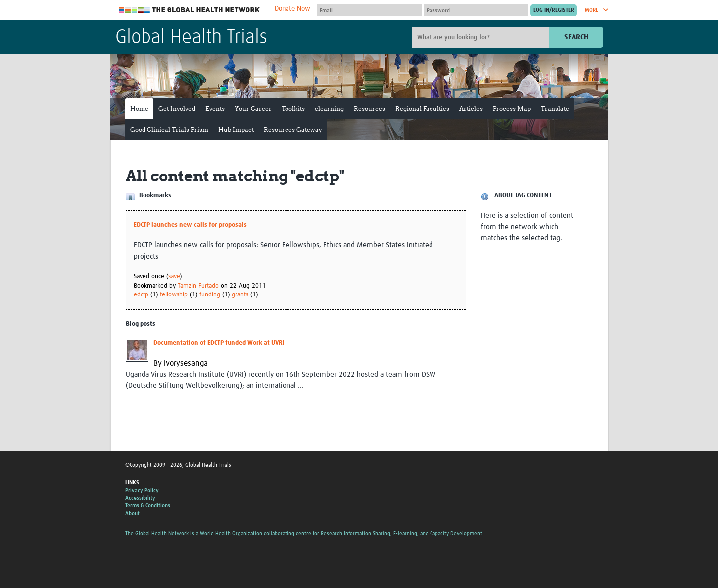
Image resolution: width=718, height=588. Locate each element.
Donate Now (292, 9)
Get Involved (177, 108)
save (174, 276)
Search (576, 37)
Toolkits (293, 108)
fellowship (174, 295)
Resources (369, 108)
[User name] (369, 10)
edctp (141, 295)
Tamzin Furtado (198, 286)
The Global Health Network (189, 10)
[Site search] (482, 37)
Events (215, 108)
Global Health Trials (191, 38)
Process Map (512, 108)
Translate (555, 108)
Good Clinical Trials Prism (169, 129)
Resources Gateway (293, 129)
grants (240, 295)
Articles (471, 108)
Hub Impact (236, 129)
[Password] (476, 10)
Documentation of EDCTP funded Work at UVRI (219, 343)
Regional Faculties (422, 108)
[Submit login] (554, 10)
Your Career (253, 108)
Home (139, 108)
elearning (329, 108)
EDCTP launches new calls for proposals (190, 225)
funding (210, 295)
